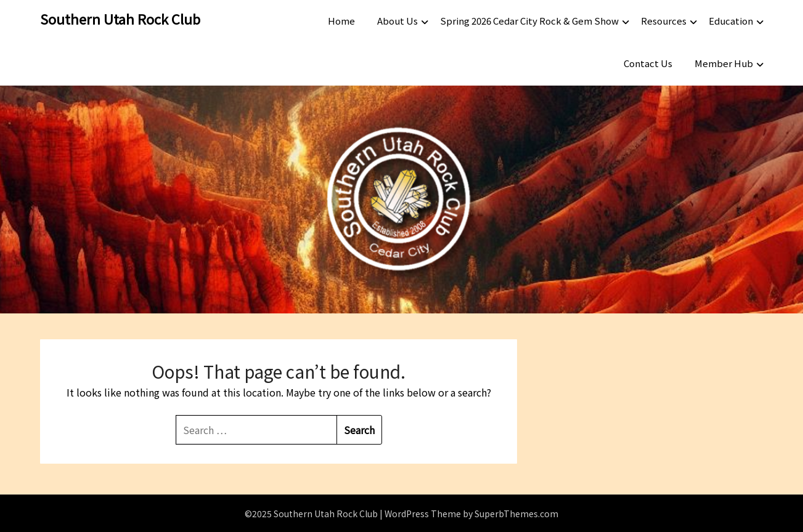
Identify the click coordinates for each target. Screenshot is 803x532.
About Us (397, 21)
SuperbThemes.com (516, 514)
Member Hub (724, 63)
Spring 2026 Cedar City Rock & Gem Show (529, 21)
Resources (664, 21)
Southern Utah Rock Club (120, 18)
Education (731, 21)
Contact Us (648, 63)
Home (341, 21)
